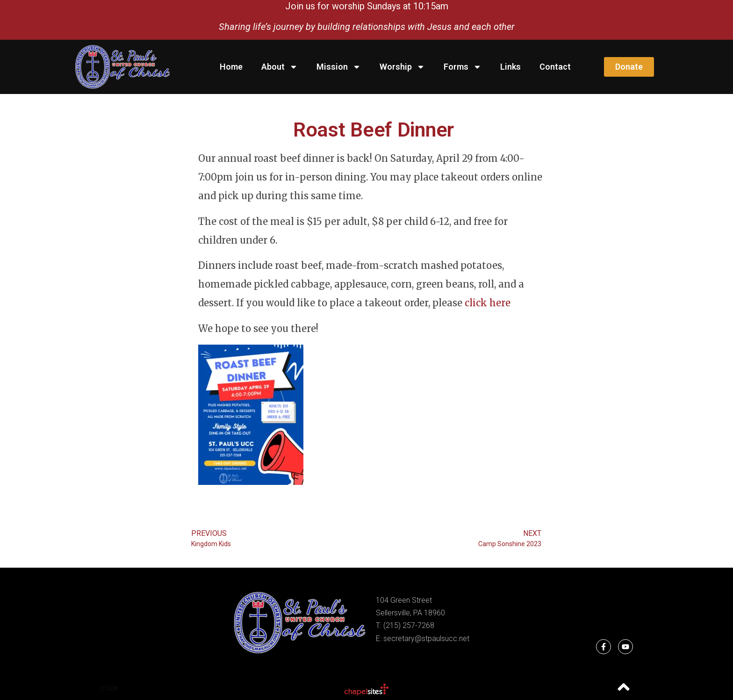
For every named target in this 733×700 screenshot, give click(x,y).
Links (510, 67)
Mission (339, 67)
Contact (555, 67)
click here (488, 303)
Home (231, 67)
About (280, 67)
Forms (463, 67)
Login (109, 688)
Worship (402, 67)
